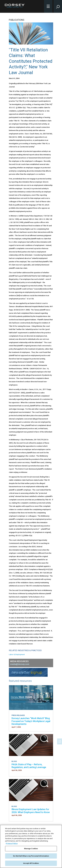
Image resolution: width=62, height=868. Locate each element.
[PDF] (60, 741)
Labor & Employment (17, 654)
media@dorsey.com (20, 664)
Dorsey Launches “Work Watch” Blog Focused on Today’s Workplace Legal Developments (31, 721)
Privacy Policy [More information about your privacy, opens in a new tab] (12, 843)
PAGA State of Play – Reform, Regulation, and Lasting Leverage (29, 766)
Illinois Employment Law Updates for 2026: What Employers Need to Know (31, 811)
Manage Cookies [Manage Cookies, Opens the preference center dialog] (31, 849)
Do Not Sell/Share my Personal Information (31, 856)
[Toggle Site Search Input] (58, 6)
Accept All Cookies (31, 863)
